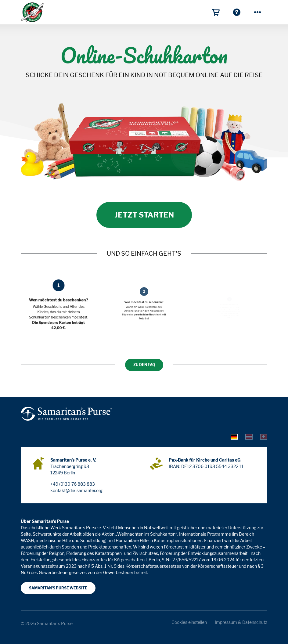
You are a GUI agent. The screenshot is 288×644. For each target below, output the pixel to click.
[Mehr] (257, 12)
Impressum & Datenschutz (241, 622)
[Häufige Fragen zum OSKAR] (237, 12)
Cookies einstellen (189, 622)
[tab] (234, 436)
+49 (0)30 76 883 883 (73, 484)
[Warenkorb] (216, 12)
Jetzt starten (144, 215)
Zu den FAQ (144, 365)
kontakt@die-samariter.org (76, 490)
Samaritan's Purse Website (58, 588)
